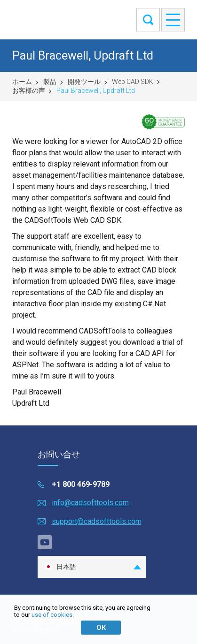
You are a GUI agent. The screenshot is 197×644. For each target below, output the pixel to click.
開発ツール (84, 82)
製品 (50, 82)
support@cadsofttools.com (97, 521)
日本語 (60, 567)
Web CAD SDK (133, 82)
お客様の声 (29, 91)
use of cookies (52, 615)
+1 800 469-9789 (81, 484)
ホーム (22, 82)
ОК (101, 628)
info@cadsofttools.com (90, 503)
